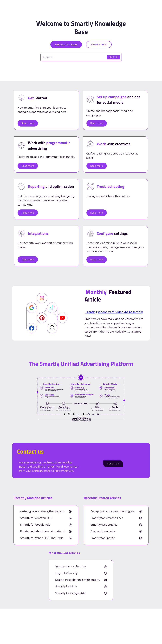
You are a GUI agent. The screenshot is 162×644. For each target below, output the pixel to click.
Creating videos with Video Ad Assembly (114, 312)
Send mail (113, 464)
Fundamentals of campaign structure (45, 531)
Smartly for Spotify (103, 538)
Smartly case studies (104, 525)
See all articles (66, 44)
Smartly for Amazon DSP (36, 518)
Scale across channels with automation (81, 580)
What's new (99, 44)
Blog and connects (103, 531)
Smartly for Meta (66, 587)
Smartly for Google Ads (35, 525)
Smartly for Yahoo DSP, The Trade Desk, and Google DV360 (46, 538)
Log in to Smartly (66, 573)
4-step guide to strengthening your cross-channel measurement (46, 511)
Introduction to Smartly (71, 567)
